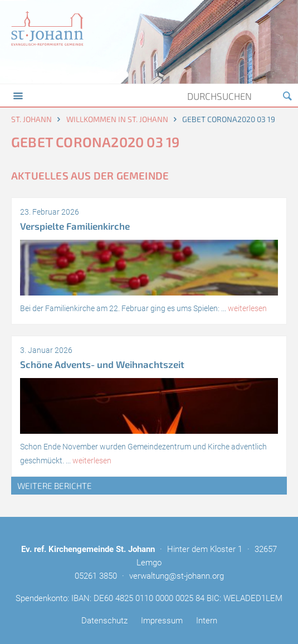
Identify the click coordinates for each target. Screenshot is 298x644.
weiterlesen (247, 308)
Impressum (162, 621)
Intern (207, 621)
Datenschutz (104, 621)
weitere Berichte (55, 486)
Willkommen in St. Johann (117, 119)
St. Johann (31, 119)
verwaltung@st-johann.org (177, 576)
